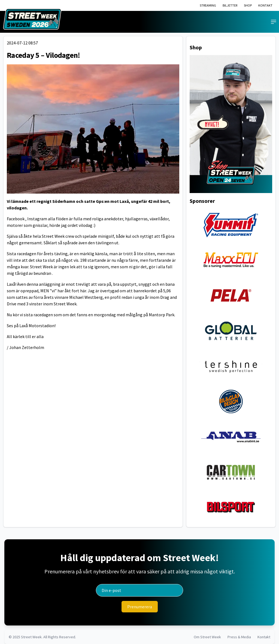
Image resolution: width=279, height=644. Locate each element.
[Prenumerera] (140, 607)
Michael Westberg (86, 297)
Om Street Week (207, 637)
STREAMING (208, 5)
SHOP (248, 5)
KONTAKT (265, 5)
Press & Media (239, 637)
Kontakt (264, 637)
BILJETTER (230, 5)
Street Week (31, 637)
